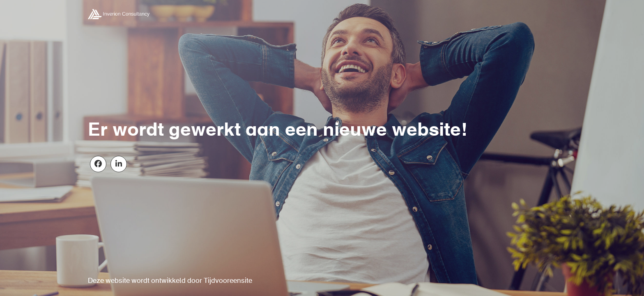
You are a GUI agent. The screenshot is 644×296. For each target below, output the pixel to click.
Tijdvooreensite (228, 281)
